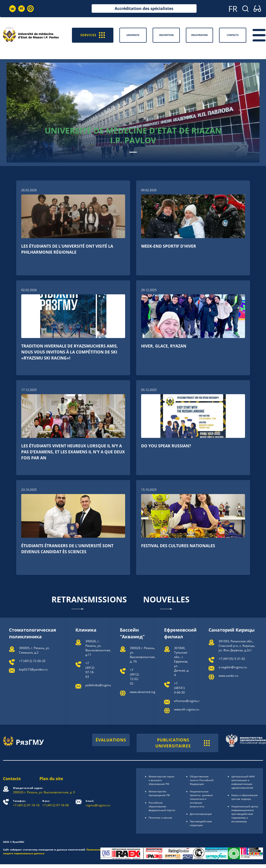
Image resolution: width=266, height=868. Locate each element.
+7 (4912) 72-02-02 (134, 677)
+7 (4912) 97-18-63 (90, 670)
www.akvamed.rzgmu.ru (147, 692)
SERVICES (93, 35)
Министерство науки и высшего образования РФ (161, 780)
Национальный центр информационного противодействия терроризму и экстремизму (245, 814)
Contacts (12, 779)
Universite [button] (133, 35)
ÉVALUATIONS (111, 740)
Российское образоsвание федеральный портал (162, 806)
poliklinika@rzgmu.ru (100, 685)
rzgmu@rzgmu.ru (98, 803)
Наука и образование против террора (245, 797)
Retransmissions (89, 602)
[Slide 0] (133, 152)
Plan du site (51, 779)
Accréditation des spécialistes (144, 8)
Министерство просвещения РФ (159, 793)
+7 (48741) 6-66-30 (179, 688)
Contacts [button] (233, 35)
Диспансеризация (201, 814)
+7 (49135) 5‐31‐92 (232, 659)
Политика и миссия (160, 818)
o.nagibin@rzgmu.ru (233, 667)
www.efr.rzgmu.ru (187, 709)
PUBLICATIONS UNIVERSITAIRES (183, 743)
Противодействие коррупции (201, 823)
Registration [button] (199, 35)
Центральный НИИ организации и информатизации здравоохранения (243, 782)
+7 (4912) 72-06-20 (32, 661)
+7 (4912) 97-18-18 (26, 803)
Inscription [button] (166, 35)
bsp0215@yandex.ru (33, 669)
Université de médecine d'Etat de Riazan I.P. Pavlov (133, 135)
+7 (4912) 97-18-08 (55, 803)
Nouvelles (166, 602)
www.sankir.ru (228, 676)
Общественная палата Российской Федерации (202, 780)
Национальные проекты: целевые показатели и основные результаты (201, 799)
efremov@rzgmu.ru (188, 701)
